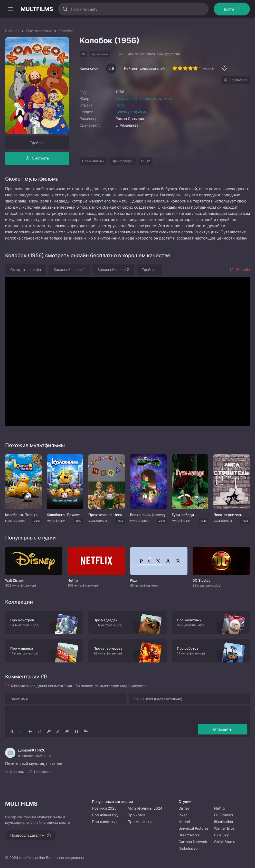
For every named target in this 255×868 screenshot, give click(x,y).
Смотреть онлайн (26, 269)
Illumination (224, 822)
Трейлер (37, 143)
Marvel (184, 822)
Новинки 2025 (104, 808)
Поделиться (238, 80)
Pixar (183, 815)
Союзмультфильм (131, 112)
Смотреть (40, 158)
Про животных (93, 161)
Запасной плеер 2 (113, 269)
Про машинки (140, 822)
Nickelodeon (189, 848)
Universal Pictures (193, 828)
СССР (121, 105)
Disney (184, 808)
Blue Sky (221, 835)
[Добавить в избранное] (224, 69)
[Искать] (65, 9)
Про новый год (105, 815)
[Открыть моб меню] (10, 9)
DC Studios (224, 815)
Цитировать (43, 772)
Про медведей (122, 161)
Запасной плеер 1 (69, 269)
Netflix (220, 808)
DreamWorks (189, 835)
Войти (229, 9)
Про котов (136, 815)
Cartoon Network (193, 842)
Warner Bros (224, 828)
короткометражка (156, 98)
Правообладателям (27, 835)
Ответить (17, 772)
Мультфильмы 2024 (145, 808)
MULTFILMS (37, 9)
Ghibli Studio (225, 842)
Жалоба (240, 269)
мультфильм (126, 98)
